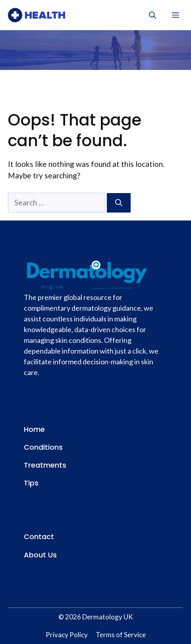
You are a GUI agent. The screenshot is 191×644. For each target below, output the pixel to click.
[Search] (119, 203)
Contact (39, 537)
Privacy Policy (67, 635)
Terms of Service (121, 635)
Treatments (45, 465)
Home (34, 429)
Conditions (43, 447)
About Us (40, 555)
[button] (152, 15)
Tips (31, 483)
